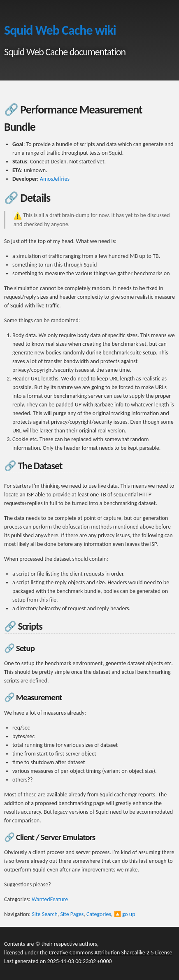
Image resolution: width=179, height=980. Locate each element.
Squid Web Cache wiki (60, 30)
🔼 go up (125, 914)
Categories (99, 914)
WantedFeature (50, 899)
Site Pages (72, 914)
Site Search (44, 914)
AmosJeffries (55, 179)
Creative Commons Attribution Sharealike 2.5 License (111, 953)
